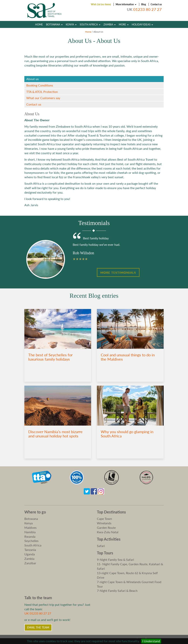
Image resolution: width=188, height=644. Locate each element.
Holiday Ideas (142, 24)
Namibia (30, 532)
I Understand (151, 641)
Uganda (30, 554)
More (124, 24)
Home (39, 24)
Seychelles (31, 541)
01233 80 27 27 (147, 9)
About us (32, 79)
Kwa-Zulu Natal (108, 532)
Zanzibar (30, 563)
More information (126, 4)
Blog (144, 4)
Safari (101, 546)
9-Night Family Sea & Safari (115, 560)
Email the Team (38, 627)
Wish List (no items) (101, 4)
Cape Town (104, 519)
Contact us (156, 4)
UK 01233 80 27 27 (38, 613)
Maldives (30, 528)
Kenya (71, 24)
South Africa (90, 24)
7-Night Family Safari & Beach (117, 591)
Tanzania (30, 550)
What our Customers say (43, 98)
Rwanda (30, 536)
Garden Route (106, 528)
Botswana (54, 24)
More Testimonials (118, 272)
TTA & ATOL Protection (42, 92)
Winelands (104, 523)
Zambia (110, 24)
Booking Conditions (40, 85)
